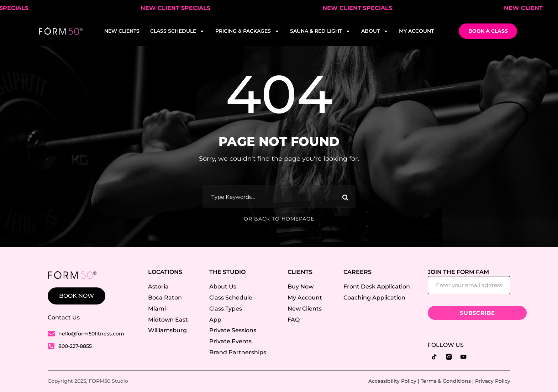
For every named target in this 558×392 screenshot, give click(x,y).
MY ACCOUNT (416, 31)
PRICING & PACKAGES (247, 31)
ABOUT (375, 31)
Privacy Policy (493, 381)
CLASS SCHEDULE (177, 31)
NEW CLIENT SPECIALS (181, 8)
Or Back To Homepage (279, 219)
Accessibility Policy (392, 381)
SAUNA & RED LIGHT (320, 31)
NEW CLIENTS (122, 31)
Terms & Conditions (446, 381)
